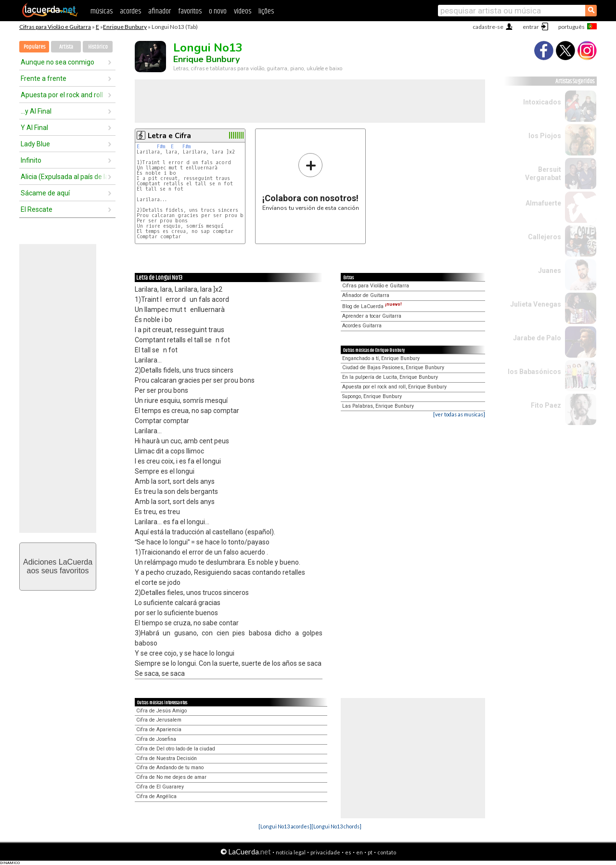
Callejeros (545, 237)
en (359, 852)
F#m (161, 147)
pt (370, 852)
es (348, 852)
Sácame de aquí (45, 193)
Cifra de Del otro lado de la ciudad (176, 749)
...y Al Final (36, 111)
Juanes (550, 271)
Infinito (31, 160)
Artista (66, 47)
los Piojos (545, 136)
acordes (130, 11)
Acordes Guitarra (362, 326)
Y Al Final (34, 128)
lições (266, 11)
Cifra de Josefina (156, 739)
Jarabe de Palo (537, 338)
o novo (218, 11)
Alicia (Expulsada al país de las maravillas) (64, 177)
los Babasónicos (534, 372)
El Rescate (37, 209)
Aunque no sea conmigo (58, 62)
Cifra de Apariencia (159, 729)
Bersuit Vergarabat (543, 174)
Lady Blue (35, 144)
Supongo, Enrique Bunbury (372, 396)
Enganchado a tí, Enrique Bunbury (381, 358)
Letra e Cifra (169, 136)
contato (387, 852)
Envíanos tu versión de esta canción (311, 182)
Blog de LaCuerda (372, 306)
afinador (160, 11)
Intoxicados (542, 102)
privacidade (325, 852)
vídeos (243, 11)
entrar (531, 27)
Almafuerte (543, 203)
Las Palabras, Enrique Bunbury (378, 406)
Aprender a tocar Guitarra (372, 316)
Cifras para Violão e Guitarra (55, 27)
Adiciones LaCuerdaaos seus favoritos (58, 566)
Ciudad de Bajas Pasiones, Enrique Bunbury (393, 368)
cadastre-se (488, 27)
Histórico (98, 47)
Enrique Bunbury (125, 27)
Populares (34, 47)
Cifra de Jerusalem (159, 720)
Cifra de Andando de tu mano (170, 768)
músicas (102, 11)
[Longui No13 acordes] (285, 826)
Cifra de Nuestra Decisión (167, 758)
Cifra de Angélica (156, 796)
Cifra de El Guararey (160, 787)
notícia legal (291, 852)
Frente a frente (44, 78)
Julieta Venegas (536, 304)
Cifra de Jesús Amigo (161, 711)
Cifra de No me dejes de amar (171, 777)
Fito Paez (546, 405)
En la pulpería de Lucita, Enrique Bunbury (390, 377)
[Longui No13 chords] (336, 826)
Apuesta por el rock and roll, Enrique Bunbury (394, 387)
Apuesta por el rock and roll (62, 95)
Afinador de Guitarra (366, 295)
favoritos (190, 11)
